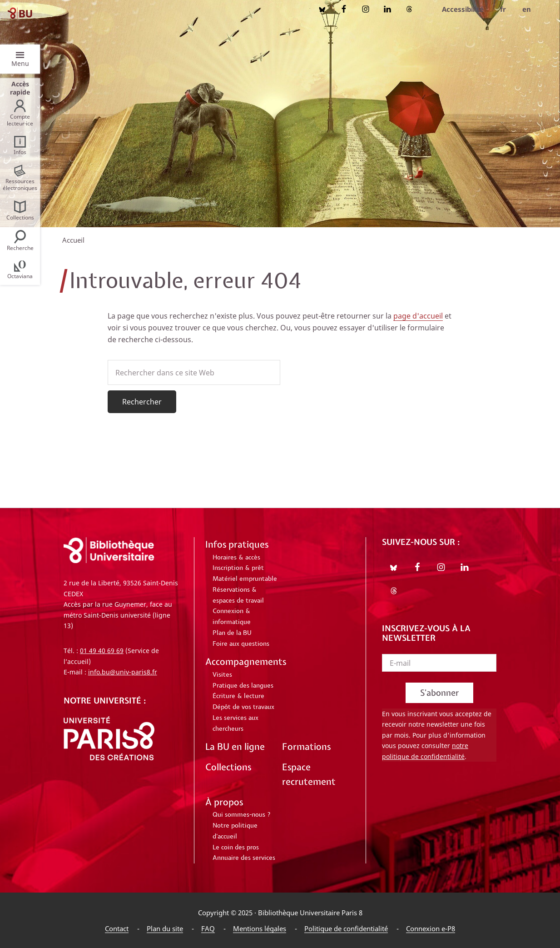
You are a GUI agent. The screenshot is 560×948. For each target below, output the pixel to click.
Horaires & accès (236, 558)
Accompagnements (246, 661)
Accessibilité (463, 9)
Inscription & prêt (238, 568)
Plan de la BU (232, 633)
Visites (222, 675)
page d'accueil (418, 316)
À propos (224, 802)
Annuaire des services (244, 858)
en (527, 9)
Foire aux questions (241, 644)
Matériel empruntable (245, 579)
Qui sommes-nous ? (242, 815)
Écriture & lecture (238, 696)
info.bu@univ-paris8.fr (123, 672)
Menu (20, 63)
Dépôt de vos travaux (243, 707)
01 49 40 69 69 (102, 651)
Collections (228, 767)
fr (503, 9)
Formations (306, 746)
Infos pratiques (237, 544)
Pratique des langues (243, 686)
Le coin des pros (236, 848)
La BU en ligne (235, 746)
